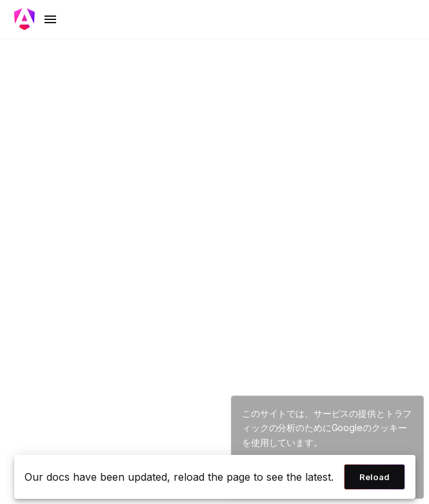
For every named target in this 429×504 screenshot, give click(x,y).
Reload (374, 477)
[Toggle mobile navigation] (36, 19)
